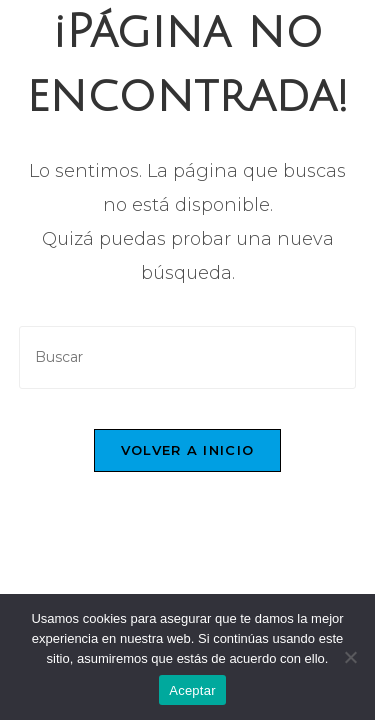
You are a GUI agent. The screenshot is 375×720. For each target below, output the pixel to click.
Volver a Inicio (188, 450)
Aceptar (192, 690)
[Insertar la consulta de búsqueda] (188, 357)
